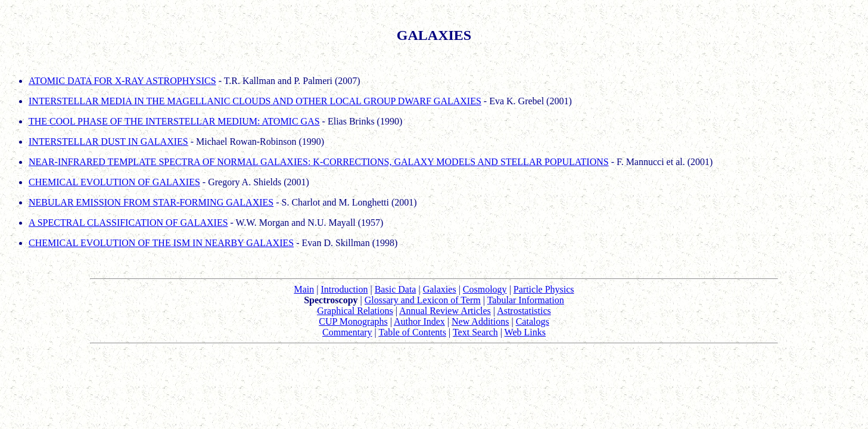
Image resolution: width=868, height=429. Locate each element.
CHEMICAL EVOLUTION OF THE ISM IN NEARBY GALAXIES (161, 243)
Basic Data (396, 289)
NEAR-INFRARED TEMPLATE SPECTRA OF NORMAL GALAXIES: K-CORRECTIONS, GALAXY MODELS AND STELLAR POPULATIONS (319, 162)
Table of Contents (412, 332)
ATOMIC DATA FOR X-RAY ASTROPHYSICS (122, 81)
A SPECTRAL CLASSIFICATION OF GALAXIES (128, 223)
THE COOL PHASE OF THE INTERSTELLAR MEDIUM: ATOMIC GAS (174, 121)
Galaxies (440, 289)
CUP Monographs (353, 321)
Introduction (344, 289)
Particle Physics (544, 289)
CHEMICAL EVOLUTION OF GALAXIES (114, 182)
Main (304, 289)
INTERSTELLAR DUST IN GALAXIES (108, 142)
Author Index (419, 321)
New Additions (480, 321)
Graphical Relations (355, 311)
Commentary (347, 332)
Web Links (525, 332)
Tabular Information (526, 300)
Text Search (475, 332)
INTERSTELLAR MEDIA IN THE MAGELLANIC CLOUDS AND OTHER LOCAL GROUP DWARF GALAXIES (255, 101)
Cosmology (485, 289)
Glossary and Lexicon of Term (423, 300)
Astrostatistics (524, 311)
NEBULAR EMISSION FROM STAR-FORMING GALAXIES (151, 202)
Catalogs (533, 321)
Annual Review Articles (445, 311)
